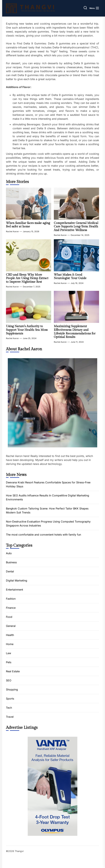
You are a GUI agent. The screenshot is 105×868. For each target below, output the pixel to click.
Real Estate (13, 671)
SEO (9, 680)
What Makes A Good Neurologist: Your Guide (70, 277)
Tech (9, 708)
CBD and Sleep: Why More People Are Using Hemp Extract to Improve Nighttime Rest (27, 278)
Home (10, 644)
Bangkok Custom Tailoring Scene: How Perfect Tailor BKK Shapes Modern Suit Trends (47, 510)
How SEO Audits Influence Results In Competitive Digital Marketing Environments (48, 497)
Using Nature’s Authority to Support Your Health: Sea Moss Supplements (27, 330)
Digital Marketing (17, 580)
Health (10, 635)
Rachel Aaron (12, 231)
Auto (9, 553)
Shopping (12, 689)
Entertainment (14, 590)
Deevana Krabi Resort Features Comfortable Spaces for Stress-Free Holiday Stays (48, 484)
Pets (9, 662)
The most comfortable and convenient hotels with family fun (43, 535)
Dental (10, 571)
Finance (11, 608)
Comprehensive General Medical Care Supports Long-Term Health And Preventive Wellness (76, 227)
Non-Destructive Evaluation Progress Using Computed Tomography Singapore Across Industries (48, 524)
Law (9, 653)
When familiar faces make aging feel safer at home (28, 225)
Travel (10, 717)
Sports (10, 699)
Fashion (11, 599)
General (11, 626)
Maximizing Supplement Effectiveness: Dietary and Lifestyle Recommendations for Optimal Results (75, 332)
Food (9, 617)
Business (11, 562)
